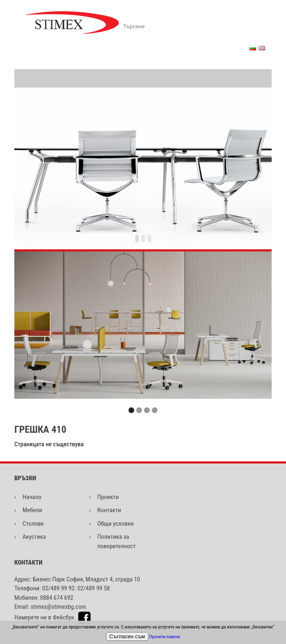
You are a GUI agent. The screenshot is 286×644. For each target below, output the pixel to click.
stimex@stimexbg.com (58, 607)
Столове (33, 524)
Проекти (108, 497)
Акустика (34, 537)
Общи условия (115, 524)
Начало (32, 497)
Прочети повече (165, 637)
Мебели (32, 510)
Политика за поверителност (116, 541)
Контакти (109, 510)
